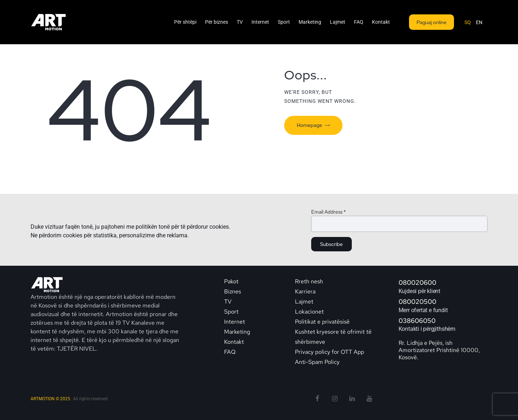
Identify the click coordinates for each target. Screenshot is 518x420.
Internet (235, 322)
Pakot (231, 281)
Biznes (233, 291)
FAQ (230, 352)
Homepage (310, 125)
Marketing (237, 332)
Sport (231, 312)
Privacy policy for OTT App (330, 352)
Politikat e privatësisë (322, 322)
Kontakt (235, 342)
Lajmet (304, 302)
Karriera (305, 291)
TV (228, 302)
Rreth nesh (309, 281)
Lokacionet (309, 312)
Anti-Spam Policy (317, 362)
